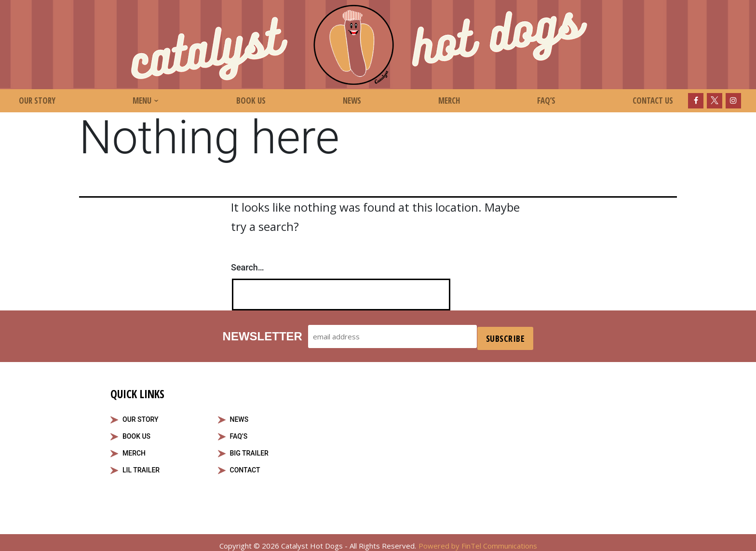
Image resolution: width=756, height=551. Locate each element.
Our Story (37, 101)
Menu (142, 101)
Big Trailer (249, 449)
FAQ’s (546, 101)
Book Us (251, 101)
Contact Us (653, 101)
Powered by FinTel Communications (478, 541)
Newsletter (261, 334)
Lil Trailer (141, 466)
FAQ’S (239, 432)
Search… (248, 267)
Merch (449, 101)
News (352, 101)
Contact (245, 466)
